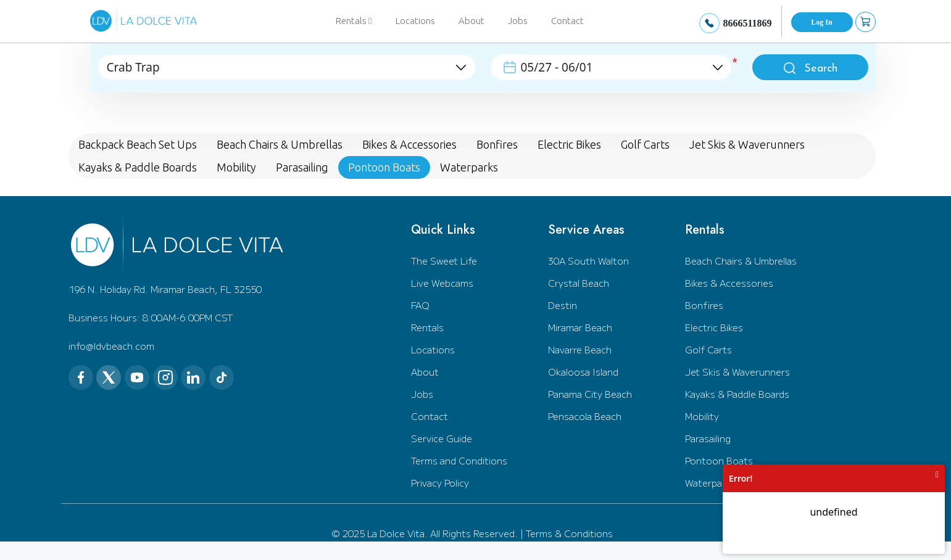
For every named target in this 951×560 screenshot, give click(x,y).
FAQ (420, 305)
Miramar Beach (580, 327)
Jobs (518, 21)
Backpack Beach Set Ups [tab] (138, 144)
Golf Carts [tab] (645, 144)
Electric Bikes (714, 327)
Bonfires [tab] (497, 144)
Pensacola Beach (585, 416)
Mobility (702, 416)
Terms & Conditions (569, 533)
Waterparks (710, 483)
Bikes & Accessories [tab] (409, 144)
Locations (415, 21)
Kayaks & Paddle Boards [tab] (138, 167)
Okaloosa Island (583, 372)
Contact (567, 21)
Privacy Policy (440, 483)
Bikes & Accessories (729, 283)
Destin (563, 305)
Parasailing (708, 438)
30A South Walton (588, 261)
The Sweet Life (444, 261)
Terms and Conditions (459, 460)
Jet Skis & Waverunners (737, 372)
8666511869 (747, 23)
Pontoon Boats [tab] (384, 167)
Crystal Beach (579, 283)
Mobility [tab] (236, 167)
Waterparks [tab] (469, 167)
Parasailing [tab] (302, 167)
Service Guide (442, 438)
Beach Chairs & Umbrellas (741, 261)
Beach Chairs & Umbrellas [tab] (280, 144)
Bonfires (704, 305)
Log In (821, 22)
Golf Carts (708, 349)
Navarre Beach (580, 349)
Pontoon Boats (719, 460)
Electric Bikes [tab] (569, 144)
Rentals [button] (354, 21)
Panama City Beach (590, 394)
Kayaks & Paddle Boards (737, 394)
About (471, 21)
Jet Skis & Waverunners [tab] (747, 144)
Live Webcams (442, 283)
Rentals (427, 327)
